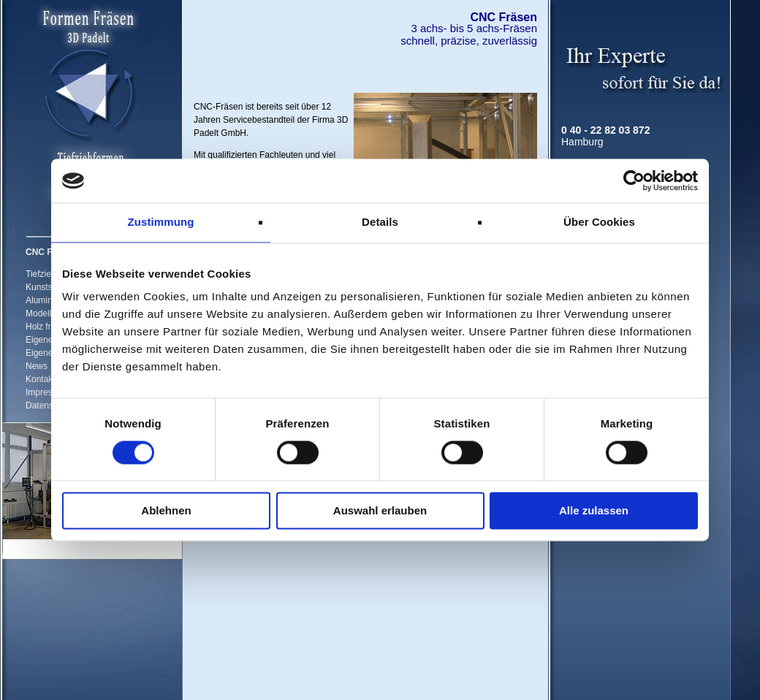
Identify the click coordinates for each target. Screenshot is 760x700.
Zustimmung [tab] (161, 222)
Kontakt (41, 379)
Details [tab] (380, 222)
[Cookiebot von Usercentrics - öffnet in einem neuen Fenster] (634, 180)
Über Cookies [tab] (599, 222)
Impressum (47, 392)
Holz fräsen (48, 327)
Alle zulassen (594, 511)
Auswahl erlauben (380, 511)
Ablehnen (166, 511)
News (37, 366)
